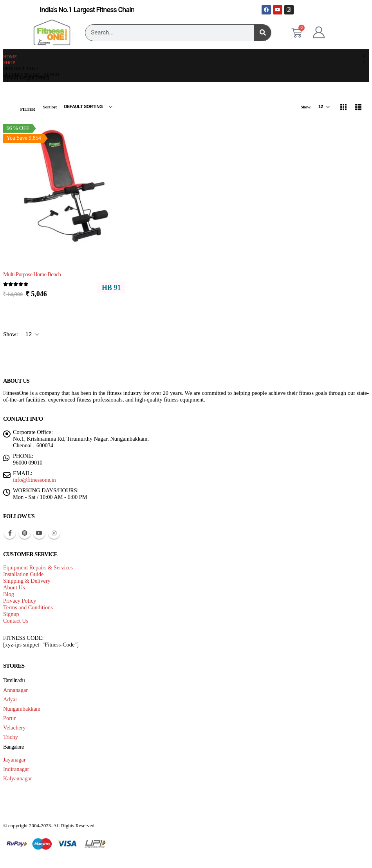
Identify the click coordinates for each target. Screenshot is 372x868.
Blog (9, 594)
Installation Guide (23, 574)
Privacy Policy (20, 601)
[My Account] (319, 32)
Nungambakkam (22, 709)
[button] (23, 107)
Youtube (39, 533)
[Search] (263, 33)
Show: (307, 107)
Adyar (10, 699)
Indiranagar (16, 769)
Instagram (54, 533)
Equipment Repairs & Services (38, 567)
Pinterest (25, 533)
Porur (9, 718)
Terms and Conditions (28, 607)
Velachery (14, 728)
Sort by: (51, 107)
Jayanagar (14, 760)
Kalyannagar (18, 778)
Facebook (10, 533)
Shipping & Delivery (27, 581)
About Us (14, 587)
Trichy (11, 737)
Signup (11, 614)
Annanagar (15, 690)
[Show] (324, 107)
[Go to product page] (64, 186)
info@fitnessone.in (34, 480)
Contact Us (16, 621)
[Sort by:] (88, 107)
